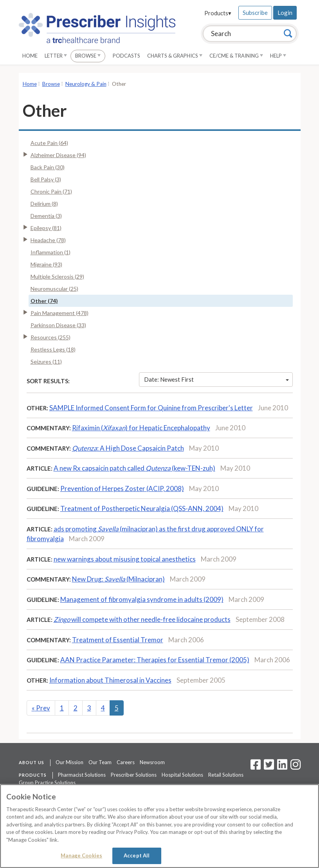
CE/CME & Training (236, 56)
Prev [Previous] (41, 708)
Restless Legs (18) (53, 349)
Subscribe (255, 13)
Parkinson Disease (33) (58, 325)
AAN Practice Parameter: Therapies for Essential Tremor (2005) (155, 660)
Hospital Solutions (182, 775)
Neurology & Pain (86, 84)
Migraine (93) (46, 264)
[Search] (288, 33)
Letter (56, 56)
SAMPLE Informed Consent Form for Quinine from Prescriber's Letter (151, 408)
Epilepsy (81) (46, 228)
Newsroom (152, 762)
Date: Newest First (216, 379)
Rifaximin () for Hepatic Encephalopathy (141, 428)
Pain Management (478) (59, 313)
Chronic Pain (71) (51, 191)
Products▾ (218, 13)
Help (278, 56)
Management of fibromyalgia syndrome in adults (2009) (142, 599)
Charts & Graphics (175, 56)
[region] (159, 826)
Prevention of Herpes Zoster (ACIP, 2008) (122, 488)
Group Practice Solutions (47, 783)
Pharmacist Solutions (82, 775)
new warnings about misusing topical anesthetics (125, 559)
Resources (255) (50, 337)
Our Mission (69, 762)
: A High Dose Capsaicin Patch (128, 448)
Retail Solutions (226, 775)
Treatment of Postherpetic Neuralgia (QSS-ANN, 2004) (142, 508)
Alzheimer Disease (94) (58, 155)
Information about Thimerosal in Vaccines (110, 680)
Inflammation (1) (50, 252)
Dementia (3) (46, 216)
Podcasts (126, 56)
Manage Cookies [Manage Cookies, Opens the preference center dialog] (81, 855)
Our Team (100, 762)
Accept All (137, 855)
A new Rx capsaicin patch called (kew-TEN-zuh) (134, 468)
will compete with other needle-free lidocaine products (142, 619)
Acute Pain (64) (49, 143)
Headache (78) (48, 240)
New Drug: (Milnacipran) (118, 579)
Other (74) (44, 301)
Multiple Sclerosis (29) (57, 276)
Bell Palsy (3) (46, 179)
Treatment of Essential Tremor (118, 640)
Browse (88, 56)
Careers (126, 762)
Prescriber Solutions (134, 775)
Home (30, 56)
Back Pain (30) (48, 167)
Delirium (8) (44, 204)
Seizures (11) (46, 362)
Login (285, 13)
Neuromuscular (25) (54, 289)
